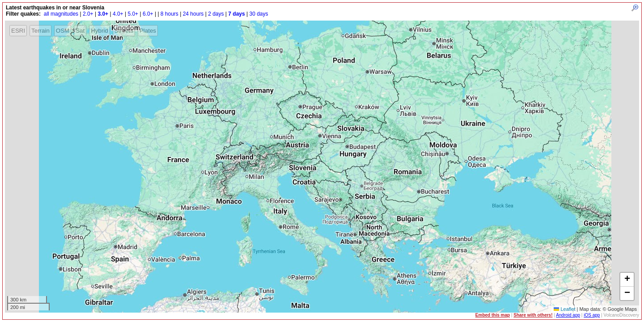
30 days (258, 14)
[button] (627, 280)
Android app (568, 315)
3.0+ (103, 14)
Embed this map (493, 315)
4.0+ (118, 14)
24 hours (193, 14)
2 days (216, 14)
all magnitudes (61, 14)
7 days (236, 14)
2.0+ (88, 14)
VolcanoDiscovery (621, 315)
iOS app (592, 315)
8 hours (169, 14)
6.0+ (148, 14)
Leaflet (564, 309)
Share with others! (533, 315)
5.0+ (133, 14)
